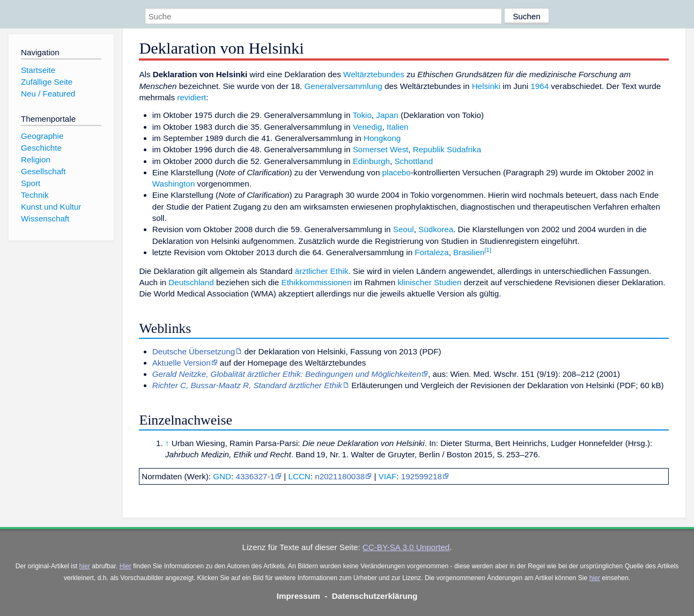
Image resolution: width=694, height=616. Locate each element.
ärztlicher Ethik (322, 271)
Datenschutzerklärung (375, 596)
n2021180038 (340, 476)
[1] (488, 250)
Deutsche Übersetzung (194, 351)
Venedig (368, 127)
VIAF (388, 476)
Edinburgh (371, 161)
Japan (387, 115)
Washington (174, 184)
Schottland (414, 161)
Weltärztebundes (374, 74)
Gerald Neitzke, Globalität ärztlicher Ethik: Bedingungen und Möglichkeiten (287, 374)
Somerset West (381, 149)
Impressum (298, 596)
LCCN (299, 476)
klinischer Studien (429, 282)
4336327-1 (255, 476)
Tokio (362, 115)
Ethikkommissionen (317, 282)
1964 (540, 86)
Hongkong (382, 138)
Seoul (404, 229)
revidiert (191, 97)
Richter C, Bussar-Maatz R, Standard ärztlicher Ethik (247, 385)
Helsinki (486, 86)
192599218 (422, 476)
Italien (398, 127)
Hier (125, 566)
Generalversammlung (344, 86)
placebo (397, 172)
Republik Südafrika (447, 149)
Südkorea (436, 229)
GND (222, 476)
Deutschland (191, 282)
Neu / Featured (48, 94)
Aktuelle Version (182, 363)
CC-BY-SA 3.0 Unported (406, 547)
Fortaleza (431, 252)
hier (85, 566)
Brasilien (469, 252)
